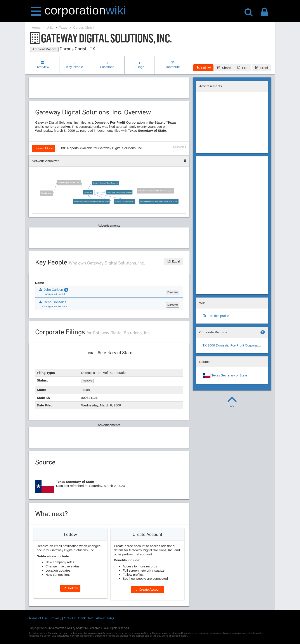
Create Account (147, 589)
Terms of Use (38, 618)
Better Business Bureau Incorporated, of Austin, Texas (91, 201)
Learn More (44, 148)
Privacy (56, 618)
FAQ (111, 618)
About (100, 618)
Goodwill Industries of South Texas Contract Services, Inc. (159, 201)
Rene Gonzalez (46, 193)
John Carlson (88, 192)
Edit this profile (216, 316)
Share (224, 68)
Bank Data (86, 618)
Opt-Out (70, 618)
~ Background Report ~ (54, 294)
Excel (261, 68)
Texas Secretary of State (225, 376)
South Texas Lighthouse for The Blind (120, 192)
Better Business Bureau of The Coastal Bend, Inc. (155, 191)
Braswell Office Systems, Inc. (124, 201)
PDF (243, 68)
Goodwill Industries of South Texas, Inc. (105, 183)
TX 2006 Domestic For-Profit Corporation (232, 345)
